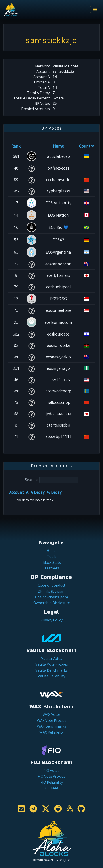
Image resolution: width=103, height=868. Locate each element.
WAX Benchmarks (51, 726)
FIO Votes (51, 771)
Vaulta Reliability (51, 676)
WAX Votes (52, 714)
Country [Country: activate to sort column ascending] (87, 146)
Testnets (52, 568)
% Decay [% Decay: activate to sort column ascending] (54, 492)
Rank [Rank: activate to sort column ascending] (16, 146)
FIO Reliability (52, 782)
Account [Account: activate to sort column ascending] (16, 492)
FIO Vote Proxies (51, 776)
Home (52, 551)
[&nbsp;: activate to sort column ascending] (31, 146)
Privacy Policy (51, 620)
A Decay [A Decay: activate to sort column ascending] (38, 492)
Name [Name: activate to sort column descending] (58, 146)
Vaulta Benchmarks (51, 670)
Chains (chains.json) (51, 597)
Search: (51, 480)
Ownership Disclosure (52, 603)
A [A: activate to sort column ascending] (27, 492)
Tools (52, 556)
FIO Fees (52, 788)
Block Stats (52, 562)
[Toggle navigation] (95, 10)
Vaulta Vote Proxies (52, 664)
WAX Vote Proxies (52, 720)
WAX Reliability (51, 732)
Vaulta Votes (52, 658)
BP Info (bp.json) (52, 591)
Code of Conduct (51, 585)
